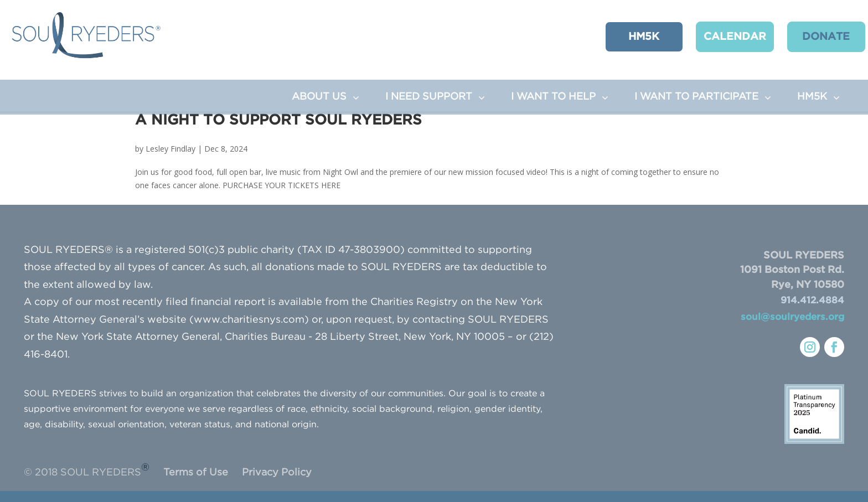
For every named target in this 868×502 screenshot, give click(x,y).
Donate (811, 36)
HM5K (635, 36)
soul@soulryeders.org (792, 317)
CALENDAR (723, 36)
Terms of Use (196, 473)
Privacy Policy (277, 473)
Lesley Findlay (170, 149)
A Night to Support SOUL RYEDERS (278, 120)
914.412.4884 (812, 301)
